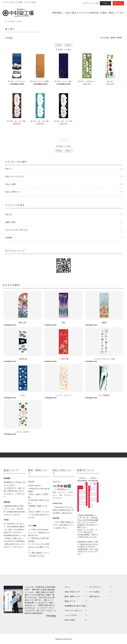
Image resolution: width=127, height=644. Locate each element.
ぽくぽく (20, 21)
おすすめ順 (104, 38)
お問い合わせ (118, 3)
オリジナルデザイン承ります (16, 230)
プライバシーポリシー (73, 611)
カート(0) (95, 3)
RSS (67, 620)
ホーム (5, 2)
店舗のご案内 (10, 222)
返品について (70, 601)
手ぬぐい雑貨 (10, 184)
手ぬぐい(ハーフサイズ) (14, 176)
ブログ (105, 3)
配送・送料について (73, 596)
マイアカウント (95, 587)
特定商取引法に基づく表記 (75, 606)
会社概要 (9, 238)
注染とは (9, 214)
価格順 (113, 38)
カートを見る (94, 592)
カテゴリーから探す (16, 2)
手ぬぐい (13, 21)
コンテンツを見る (30, 2)
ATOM (72, 620)
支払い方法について (73, 592)
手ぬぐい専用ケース (13, 192)
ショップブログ (71, 615)
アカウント (87, 3)
